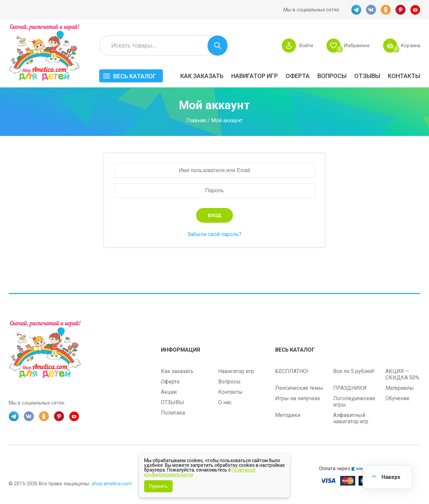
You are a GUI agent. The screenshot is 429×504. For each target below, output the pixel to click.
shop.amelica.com (112, 484)
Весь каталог (135, 76)
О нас (225, 402)
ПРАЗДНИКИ (350, 388)
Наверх (391, 477)
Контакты (404, 76)
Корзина (410, 46)
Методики (288, 415)
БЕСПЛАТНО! (292, 371)
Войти (306, 46)
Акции (169, 392)
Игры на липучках (298, 398)
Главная (196, 120)
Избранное (357, 46)
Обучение (397, 398)
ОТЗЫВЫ (367, 76)
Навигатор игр (255, 76)
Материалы (400, 388)
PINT (401, 10)
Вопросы (332, 76)
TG (356, 10)
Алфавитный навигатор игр (351, 418)
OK (386, 10)
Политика (173, 413)
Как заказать (202, 76)
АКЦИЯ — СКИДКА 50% (402, 374)
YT (415, 10)
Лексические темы (299, 388)
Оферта (298, 76)
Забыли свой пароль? (214, 234)
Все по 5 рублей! (354, 371)
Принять (158, 486)
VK (371, 10)
